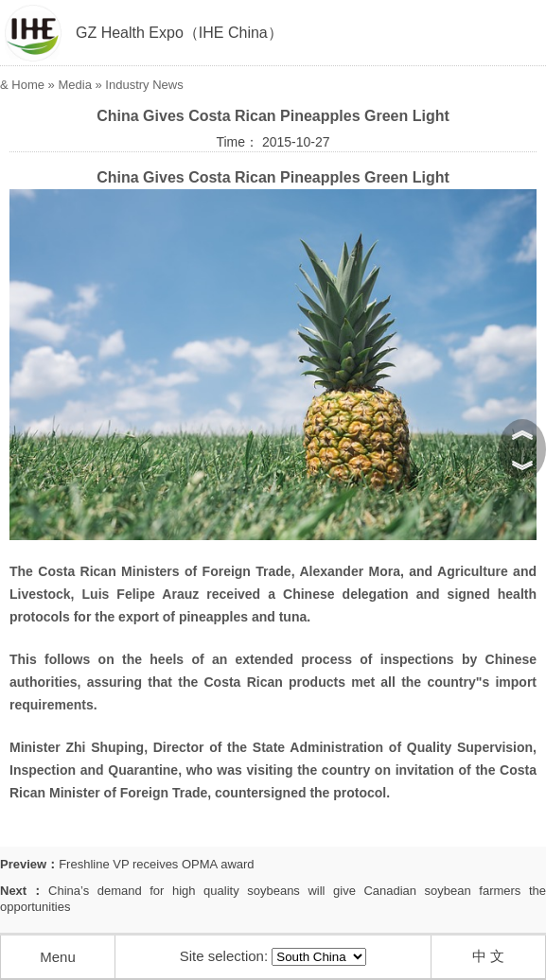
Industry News (144, 85)
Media (74, 85)
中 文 (488, 956)
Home (28, 85)
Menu (58, 957)
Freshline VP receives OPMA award (156, 864)
